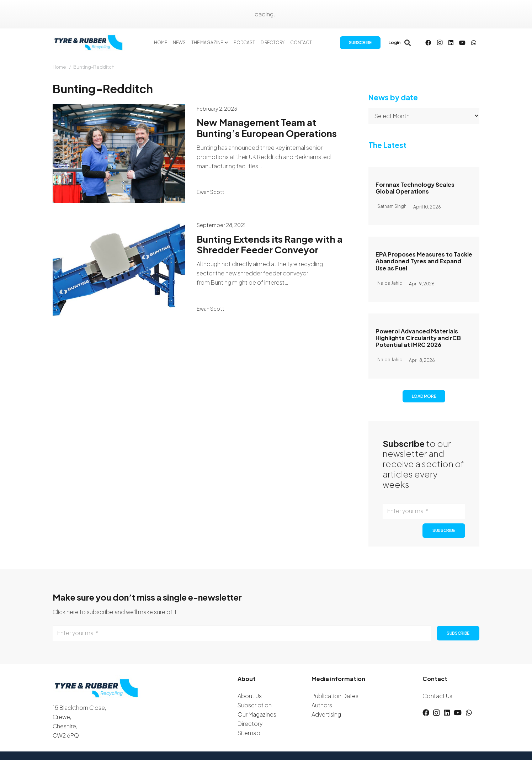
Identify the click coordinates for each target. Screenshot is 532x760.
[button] (226, 43)
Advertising (326, 714)
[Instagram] (440, 43)
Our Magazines (257, 714)
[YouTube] (462, 43)
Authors (322, 705)
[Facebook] (428, 43)
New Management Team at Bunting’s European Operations (267, 128)
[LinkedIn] (451, 43)
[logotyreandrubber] (89, 43)
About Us (250, 696)
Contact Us (437, 696)
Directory (250, 724)
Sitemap (249, 733)
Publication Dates (335, 696)
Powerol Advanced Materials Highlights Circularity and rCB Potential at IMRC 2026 (418, 337)
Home (59, 67)
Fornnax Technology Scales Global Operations (415, 188)
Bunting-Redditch (94, 67)
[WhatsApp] (474, 43)
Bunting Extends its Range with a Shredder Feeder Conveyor (270, 244)
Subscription (255, 705)
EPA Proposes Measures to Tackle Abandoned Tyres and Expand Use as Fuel (424, 261)
